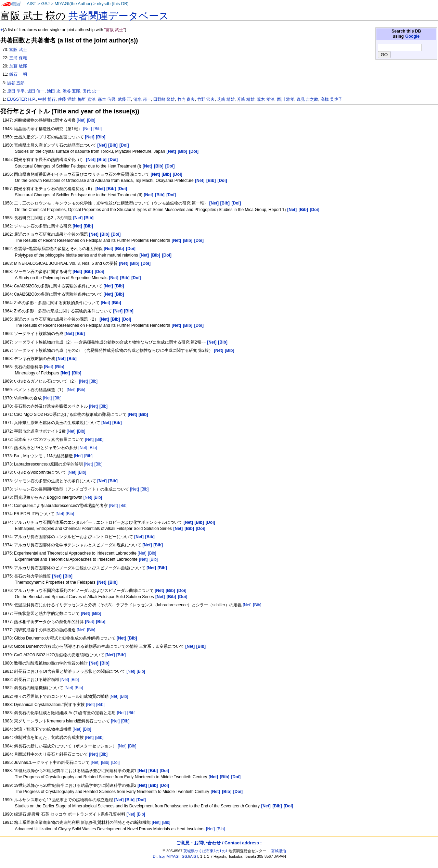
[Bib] (91, 120)
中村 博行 (47, 99)
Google (412, 36)
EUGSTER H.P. (22, 99)
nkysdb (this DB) (113, 4)
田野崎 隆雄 (164, 99)
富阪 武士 (18, 50)
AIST (31, 4)
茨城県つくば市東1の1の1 (205, 851)
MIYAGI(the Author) (73, 4)
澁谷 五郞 (16, 83)
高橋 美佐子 (331, 99)
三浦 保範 (18, 58)
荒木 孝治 (265, 99)
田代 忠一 (91, 91)
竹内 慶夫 (186, 99)
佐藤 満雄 (67, 99)
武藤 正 (124, 99)
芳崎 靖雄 (246, 99)
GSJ (45, 4)
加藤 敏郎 (18, 66)
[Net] (81, 120)
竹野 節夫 (206, 99)
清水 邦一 (142, 99)
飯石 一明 (18, 74)
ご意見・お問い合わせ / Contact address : (219, 843)
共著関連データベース (119, 16)
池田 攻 (54, 91)
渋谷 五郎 (71, 91)
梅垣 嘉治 (86, 99)
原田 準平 (16, 91)
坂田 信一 (36, 91)
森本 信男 (107, 99)
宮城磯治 (279, 851)
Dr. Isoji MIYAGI (166, 856)
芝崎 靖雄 (226, 99)
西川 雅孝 (286, 99)
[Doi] (115, 762)
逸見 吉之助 (307, 99)
